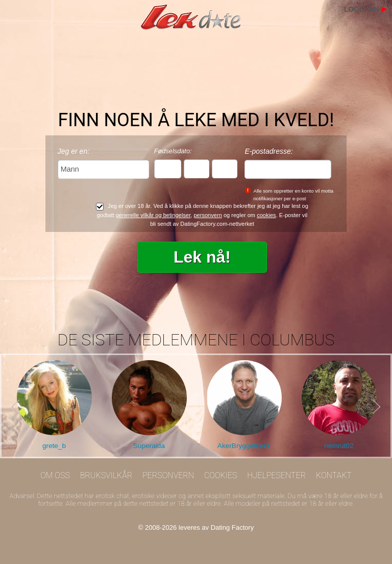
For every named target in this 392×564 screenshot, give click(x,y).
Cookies (221, 475)
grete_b (54, 446)
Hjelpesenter (276, 475)
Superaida (149, 446)
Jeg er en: (73, 151)
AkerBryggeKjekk (244, 446)
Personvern (168, 475)
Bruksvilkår (106, 475)
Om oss (55, 475)
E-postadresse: (268, 151)
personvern (207, 215)
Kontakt (334, 475)
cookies (266, 215)
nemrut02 (339, 446)
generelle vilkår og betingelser (153, 215)
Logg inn (362, 9)
